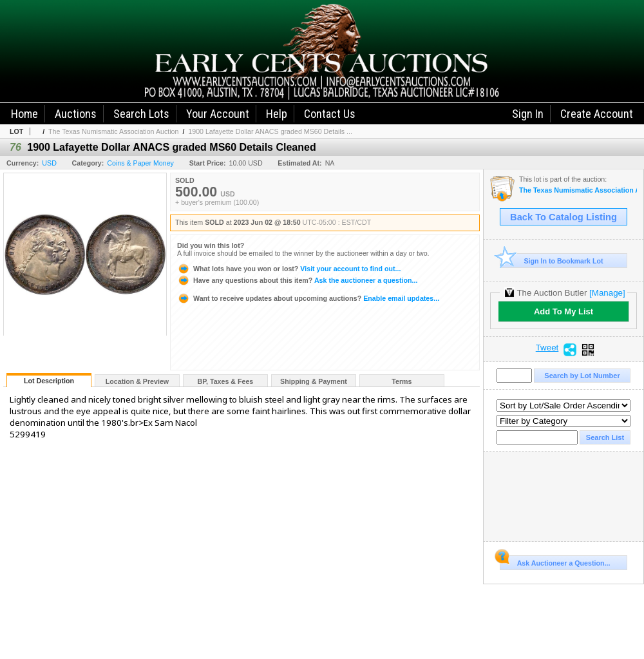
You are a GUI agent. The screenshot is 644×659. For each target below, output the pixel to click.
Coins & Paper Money (140, 163)
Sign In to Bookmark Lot (552, 261)
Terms (402, 381)
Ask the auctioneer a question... (297, 280)
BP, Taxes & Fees (226, 381)
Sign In (528, 114)
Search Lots (141, 114)
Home (24, 114)
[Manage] (607, 293)
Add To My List (563, 311)
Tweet (547, 348)
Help (277, 114)
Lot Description (49, 381)
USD (49, 163)
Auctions (76, 114)
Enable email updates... (308, 298)
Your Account (218, 114)
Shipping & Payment (314, 381)
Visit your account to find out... (289, 269)
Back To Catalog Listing (563, 217)
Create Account (597, 114)
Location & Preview (137, 381)
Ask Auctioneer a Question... (555, 561)
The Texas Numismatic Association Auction (113, 131)
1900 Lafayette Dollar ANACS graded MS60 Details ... (270, 131)
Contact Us (330, 114)
